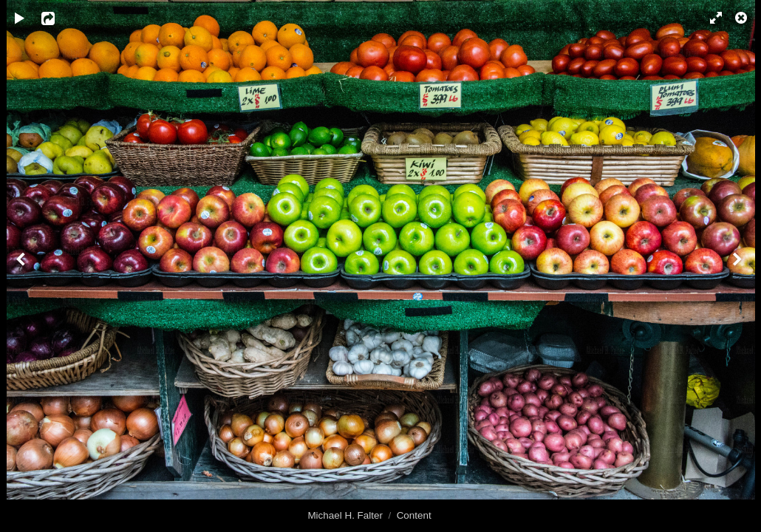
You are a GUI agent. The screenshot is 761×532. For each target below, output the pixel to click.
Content (414, 515)
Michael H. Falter (345, 515)
